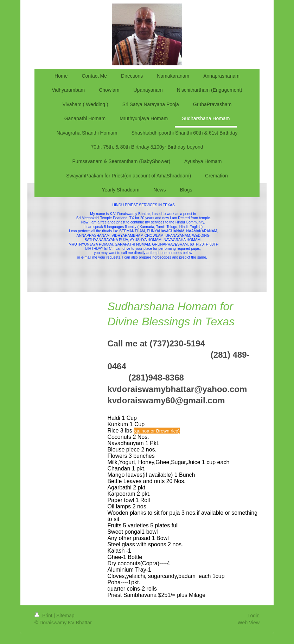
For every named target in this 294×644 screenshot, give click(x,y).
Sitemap (65, 616)
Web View (248, 623)
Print (44, 616)
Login (254, 616)
